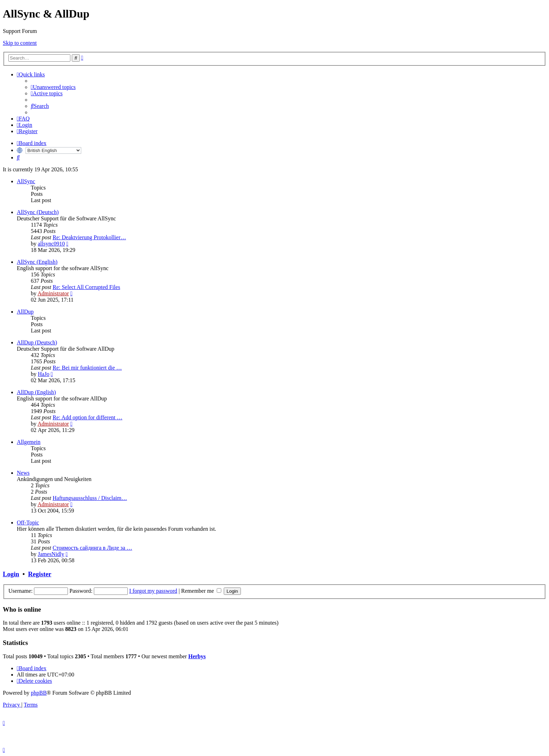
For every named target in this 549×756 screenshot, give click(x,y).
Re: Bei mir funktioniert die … (87, 368)
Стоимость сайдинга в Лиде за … (92, 548)
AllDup (25, 312)
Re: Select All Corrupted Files (86, 287)
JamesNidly (51, 554)
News (23, 473)
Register (40, 574)
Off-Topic (28, 523)
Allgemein (29, 442)
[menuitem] (53, 87)
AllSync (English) (37, 262)
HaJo (44, 374)
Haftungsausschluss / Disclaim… (90, 498)
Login (11, 574)
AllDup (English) (36, 392)
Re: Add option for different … (87, 417)
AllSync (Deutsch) (38, 212)
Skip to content (20, 43)
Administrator (53, 293)
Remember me (201, 591)
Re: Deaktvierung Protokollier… (89, 237)
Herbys (197, 656)
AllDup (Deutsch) (37, 342)
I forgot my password (153, 591)
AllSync (26, 181)
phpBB (39, 693)
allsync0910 (51, 244)
